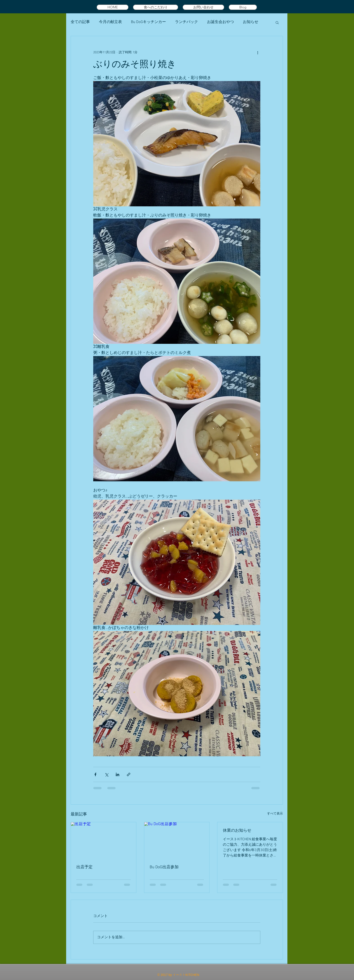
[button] (277, 22)
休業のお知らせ (237, 831)
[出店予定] (104, 840)
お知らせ (251, 22)
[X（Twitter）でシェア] (106, 774)
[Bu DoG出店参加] (177, 840)
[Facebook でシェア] (95, 774)
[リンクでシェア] (129, 774)
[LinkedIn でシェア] (118, 774)
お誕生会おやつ (220, 22)
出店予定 (84, 867)
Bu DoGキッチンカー (148, 22)
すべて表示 (275, 814)
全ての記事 (80, 22)
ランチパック (186, 22)
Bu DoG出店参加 (164, 867)
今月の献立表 (110, 22)
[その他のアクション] (258, 52)
